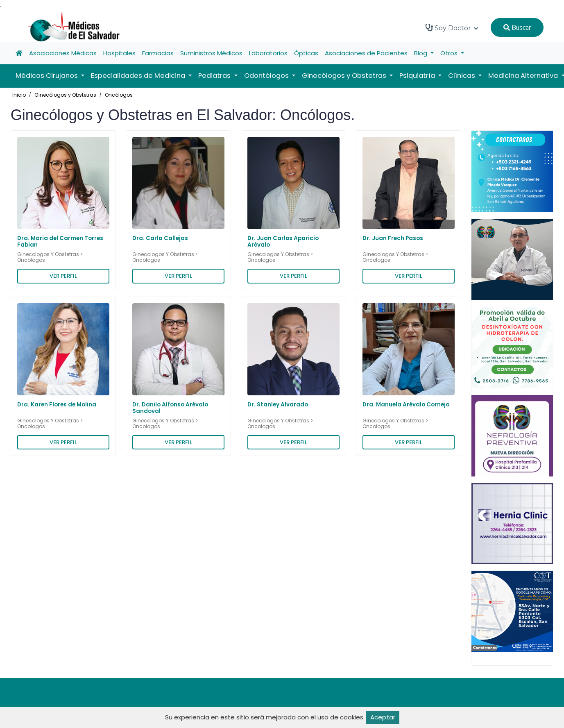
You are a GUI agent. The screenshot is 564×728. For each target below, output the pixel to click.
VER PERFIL (63, 276)
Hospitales (119, 53)
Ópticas (306, 53)
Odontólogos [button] (267, 76)
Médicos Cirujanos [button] (48, 76)
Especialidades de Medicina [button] (139, 76)
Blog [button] (421, 53)
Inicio (19, 95)
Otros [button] (450, 53)
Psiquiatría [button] (418, 76)
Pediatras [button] (215, 76)
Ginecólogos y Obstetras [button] (345, 76)
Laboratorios (268, 53)
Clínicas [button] (462, 76)
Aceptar (383, 717)
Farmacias (158, 53)
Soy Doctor (452, 28)
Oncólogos (119, 95)
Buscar (517, 27)
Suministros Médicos (211, 53)
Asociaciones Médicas (63, 53)
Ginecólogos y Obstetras (65, 95)
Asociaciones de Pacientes (366, 53)
